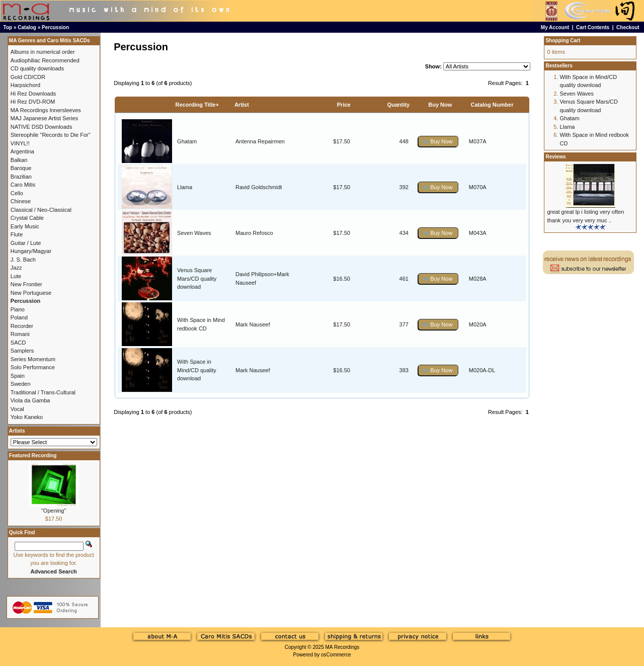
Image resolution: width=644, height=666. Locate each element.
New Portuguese (31, 293)
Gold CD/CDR (28, 77)
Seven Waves (194, 233)
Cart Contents (593, 27)
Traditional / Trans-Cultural (43, 392)
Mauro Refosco (254, 233)
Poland (19, 317)
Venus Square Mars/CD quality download (197, 278)
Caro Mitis (23, 185)
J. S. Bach (23, 260)
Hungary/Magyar (31, 251)
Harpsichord (25, 85)
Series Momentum (33, 359)
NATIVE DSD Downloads (42, 127)
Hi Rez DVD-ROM (33, 102)
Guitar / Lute (26, 243)
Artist (242, 105)
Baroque (21, 168)
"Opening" (54, 511)
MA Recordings (342, 647)
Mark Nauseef (253, 324)
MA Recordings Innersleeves (46, 110)
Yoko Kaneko (27, 417)
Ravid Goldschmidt (259, 187)
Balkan (19, 160)
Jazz (16, 268)
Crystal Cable (27, 218)
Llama (185, 187)
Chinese (21, 201)
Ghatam (187, 141)
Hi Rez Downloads (33, 94)
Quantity (398, 105)
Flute (17, 234)
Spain (18, 376)
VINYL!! (20, 143)
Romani (20, 334)
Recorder (22, 326)
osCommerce (336, 655)
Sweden (21, 384)
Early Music (25, 226)
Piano (18, 309)
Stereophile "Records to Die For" (51, 135)
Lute (16, 276)
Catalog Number (492, 105)
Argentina (22, 151)
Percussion (55, 27)
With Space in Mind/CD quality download (197, 370)
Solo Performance (33, 367)
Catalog (27, 27)
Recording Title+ (197, 105)
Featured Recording (33, 455)
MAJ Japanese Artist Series (45, 118)
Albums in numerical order (43, 52)
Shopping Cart (563, 40)
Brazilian (21, 177)
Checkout (628, 27)
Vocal (17, 409)
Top (8, 27)
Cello (17, 193)
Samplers (22, 351)
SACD (18, 343)
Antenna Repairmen (260, 141)
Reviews (555, 157)
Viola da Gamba (30, 400)
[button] (438, 142)
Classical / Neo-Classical (41, 210)
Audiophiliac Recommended (45, 60)
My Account (555, 27)
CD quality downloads (37, 68)
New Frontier (26, 284)
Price (344, 105)
